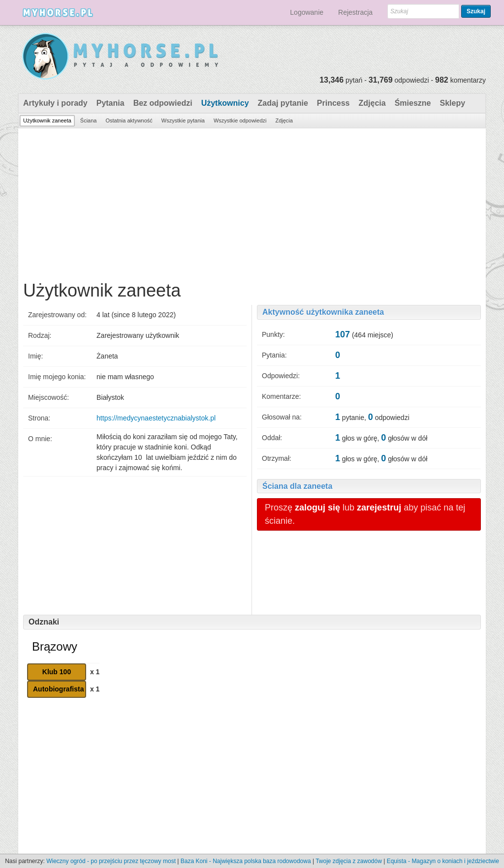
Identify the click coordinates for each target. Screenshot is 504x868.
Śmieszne (413, 103)
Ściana (89, 120)
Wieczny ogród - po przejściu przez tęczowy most (111, 861)
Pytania (110, 103)
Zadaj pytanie (283, 103)
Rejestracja (355, 12)
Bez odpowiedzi (163, 103)
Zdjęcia (372, 103)
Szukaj (476, 11)
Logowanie (307, 12)
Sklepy (452, 103)
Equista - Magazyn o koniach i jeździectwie (443, 861)
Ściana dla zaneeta (297, 486)
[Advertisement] (252, 202)
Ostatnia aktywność (129, 120)
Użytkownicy (225, 103)
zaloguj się (317, 508)
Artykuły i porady (55, 103)
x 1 (95, 672)
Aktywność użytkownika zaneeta (323, 312)
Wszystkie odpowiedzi (240, 120)
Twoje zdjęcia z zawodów (349, 861)
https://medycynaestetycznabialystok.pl (156, 418)
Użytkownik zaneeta (47, 120)
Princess (333, 103)
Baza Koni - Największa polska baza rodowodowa (246, 861)
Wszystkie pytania (183, 120)
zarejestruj (379, 508)
